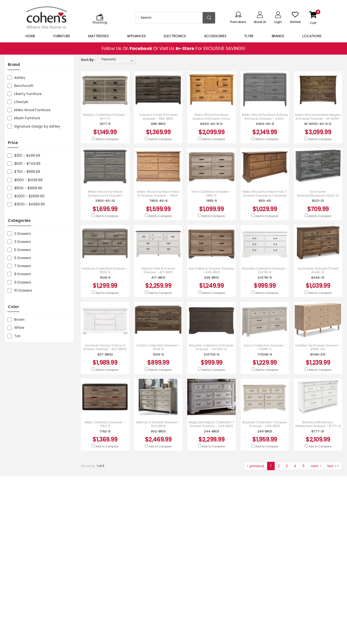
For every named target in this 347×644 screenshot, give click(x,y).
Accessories (215, 36)
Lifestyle (18, 102)
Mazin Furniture (24, 118)
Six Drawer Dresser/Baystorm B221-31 (318, 194)
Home (30, 36)
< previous (255, 466)
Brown (16, 320)
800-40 (265, 201)
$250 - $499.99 (24, 155)
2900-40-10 (105, 201)
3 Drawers (19, 242)
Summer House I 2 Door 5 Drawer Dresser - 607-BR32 (105, 347)
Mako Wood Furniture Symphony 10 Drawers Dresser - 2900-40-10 (105, 196)
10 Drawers (20, 290)
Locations (312, 36)
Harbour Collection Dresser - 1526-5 (105, 270)
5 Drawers (19, 250)
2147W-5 (265, 278)
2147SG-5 (211, 354)
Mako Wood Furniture (29, 110)
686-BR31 (158, 124)
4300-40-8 (265, 124)
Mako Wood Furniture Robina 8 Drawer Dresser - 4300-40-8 (265, 119)
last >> (333, 466)
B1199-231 (318, 354)
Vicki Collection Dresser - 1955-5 (211, 194)
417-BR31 (158, 278)
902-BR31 (158, 431)
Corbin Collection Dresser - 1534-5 (158, 347)
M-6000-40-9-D (318, 124)
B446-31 (318, 278)
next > (316, 466)
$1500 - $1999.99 (25, 188)
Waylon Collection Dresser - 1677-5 (105, 117)
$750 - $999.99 (24, 172)
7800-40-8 (158, 201)
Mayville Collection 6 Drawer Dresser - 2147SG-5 (211, 347)
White (16, 328)
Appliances (136, 36)
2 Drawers (19, 234)
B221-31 (318, 201)
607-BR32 (105, 354)
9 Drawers (19, 282)
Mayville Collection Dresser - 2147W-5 (265, 270)
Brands (278, 36)
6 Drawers (19, 258)
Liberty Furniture (25, 94)
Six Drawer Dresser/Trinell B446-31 (318, 270)
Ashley (16, 78)
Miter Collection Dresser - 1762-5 (105, 424)
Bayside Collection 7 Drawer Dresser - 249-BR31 (265, 424)
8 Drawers (19, 274)
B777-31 (318, 431)
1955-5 (211, 201)
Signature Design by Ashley (34, 126)
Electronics (175, 36)
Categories (19, 221)
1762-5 (105, 431)
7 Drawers (19, 266)
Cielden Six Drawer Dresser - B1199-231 (318, 347)
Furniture (62, 36)
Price (13, 143)
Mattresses (99, 36)
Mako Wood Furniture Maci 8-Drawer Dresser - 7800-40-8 (158, 196)
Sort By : (88, 60)
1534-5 (158, 354)
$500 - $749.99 (24, 164)
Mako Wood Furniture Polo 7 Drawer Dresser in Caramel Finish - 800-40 (265, 196)
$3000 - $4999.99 (26, 204)
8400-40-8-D (211, 124)
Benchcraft (20, 86)
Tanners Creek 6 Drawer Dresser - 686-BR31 (158, 117)
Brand (14, 65)
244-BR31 (211, 431)
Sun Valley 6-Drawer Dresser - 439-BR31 (211, 270)
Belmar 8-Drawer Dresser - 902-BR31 (158, 424)
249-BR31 (265, 431)
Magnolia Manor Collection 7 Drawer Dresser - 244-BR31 (211, 424)
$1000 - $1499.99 (25, 180)
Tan (14, 336)
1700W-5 (265, 354)
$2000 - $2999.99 (26, 196)
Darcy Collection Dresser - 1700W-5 (265, 347)
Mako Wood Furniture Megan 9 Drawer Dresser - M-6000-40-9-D (318, 119)
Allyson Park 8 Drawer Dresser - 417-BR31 (158, 270)
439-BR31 (211, 278)
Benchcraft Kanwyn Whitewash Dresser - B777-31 (318, 424)
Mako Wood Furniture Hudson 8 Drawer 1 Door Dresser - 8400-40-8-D (211, 119)
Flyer (249, 36)
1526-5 (105, 278)
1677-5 (105, 124)
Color (13, 307)
